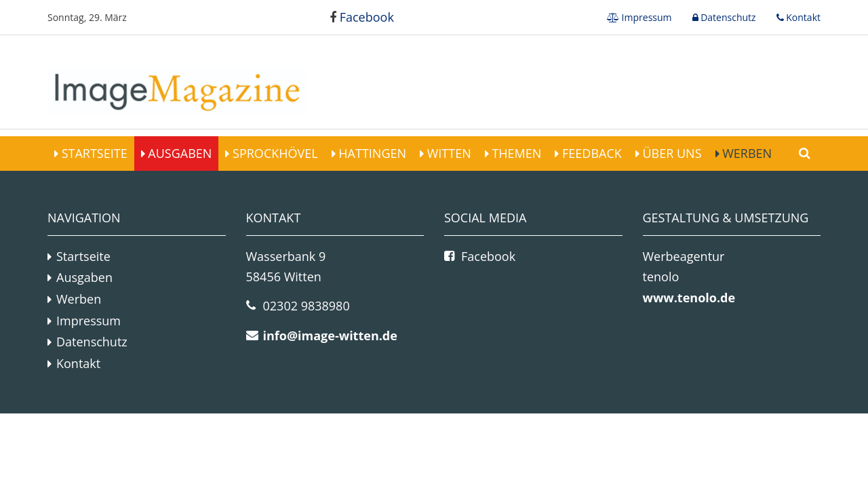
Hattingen (371, 153)
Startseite (93, 153)
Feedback (590, 153)
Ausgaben (179, 153)
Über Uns (671, 153)
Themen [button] (515, 153)
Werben (746, 153)
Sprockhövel (273, 153)
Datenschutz (727, 17)
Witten (448, 153)
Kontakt (802, 17)
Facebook (362, 17)
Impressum (646, 17)
